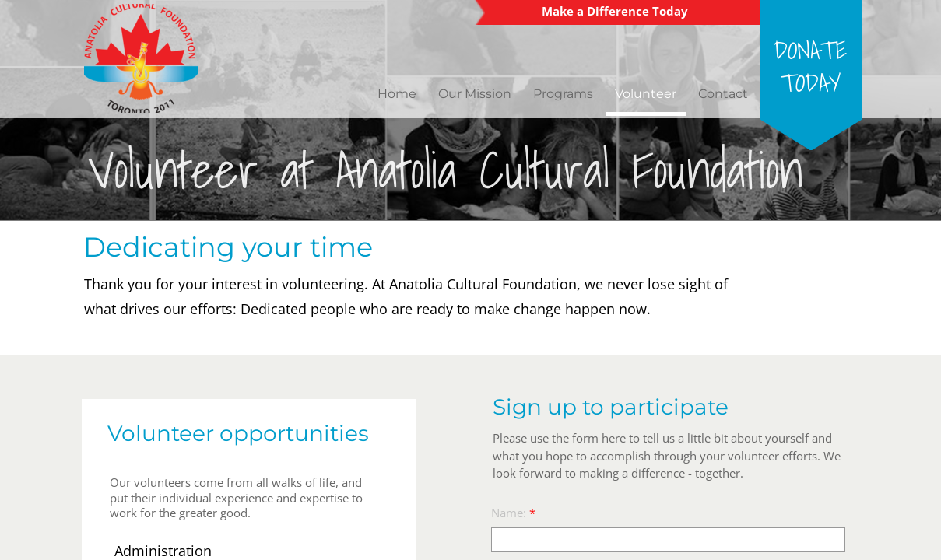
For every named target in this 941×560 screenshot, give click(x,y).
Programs (563, 94)
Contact (723, 94)
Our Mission (475, 94)
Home (397, 94)
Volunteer (646, 94)
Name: (513, 513)
